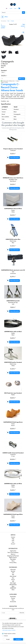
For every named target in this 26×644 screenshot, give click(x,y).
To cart (22, 79)
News (13, 561)
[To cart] (8, 158)
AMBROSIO (13, 588)
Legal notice (13, 551)
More (13, 590)
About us (13, 554)
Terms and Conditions (13, 553)
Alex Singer (13, 583)
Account (13, 544)
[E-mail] (10, 613)
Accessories (13, 602)
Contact (11, 8)
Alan (13, 578)
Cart (13, 542)
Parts (13, 600)
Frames (13, 598)
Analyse (6, 636)
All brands (13, 570)
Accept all (18, 639)
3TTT (13, 573)
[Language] (7, 8)
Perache (13, 571)
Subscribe (22, 613)
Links (13, 541)
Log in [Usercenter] (15, 8)
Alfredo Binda (13, 585)
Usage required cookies (10, 634)
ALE (13, 581)
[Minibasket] (19, 8)
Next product (23, 26)
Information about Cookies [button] (9, 630)
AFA (13, 575)
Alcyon (13, 580)
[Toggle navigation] (2, 17)
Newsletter (13, 559)
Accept (8, 639)
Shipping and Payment (13, 556)
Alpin (13, 586)
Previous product (3, 26)
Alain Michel (13, 576)
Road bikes (13, 597)
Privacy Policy (13, 563)
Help (13, 539)
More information (15, 158)
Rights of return (13, 558)
